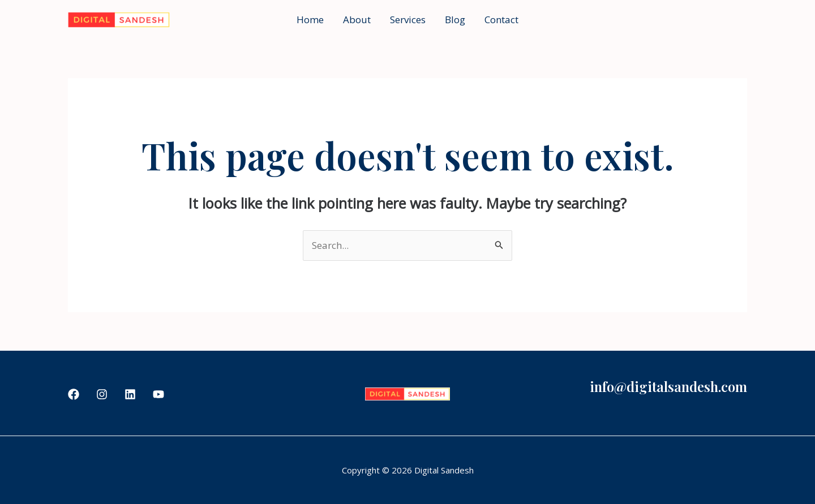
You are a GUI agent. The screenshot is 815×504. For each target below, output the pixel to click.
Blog (455, 20)
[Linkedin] (130, 394)
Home (310, 20)
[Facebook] (74, 394)
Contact (501, 20)
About (357, 20)
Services (408, 20)
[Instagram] (102, 394)
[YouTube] (158, 394)
